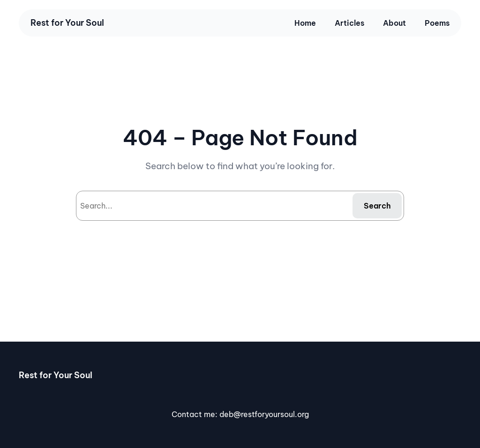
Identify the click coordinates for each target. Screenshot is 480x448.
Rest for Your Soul (67, 23)
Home (305, 23)
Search (377, 206)
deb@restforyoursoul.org (264, 414)
